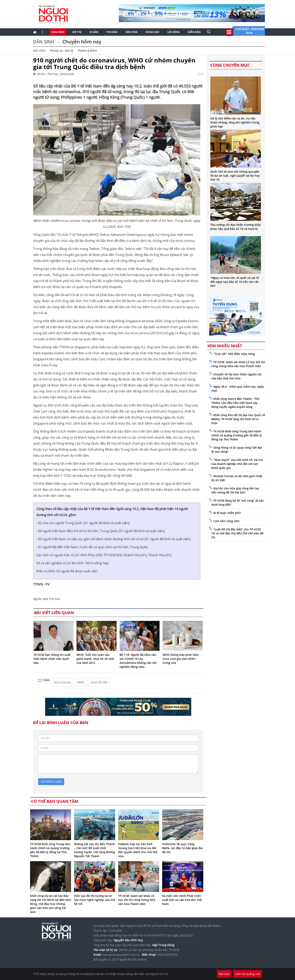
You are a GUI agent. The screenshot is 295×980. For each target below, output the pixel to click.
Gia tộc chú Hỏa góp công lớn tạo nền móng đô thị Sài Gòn (235, 490)
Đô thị (77, 32)
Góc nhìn (39, 50)
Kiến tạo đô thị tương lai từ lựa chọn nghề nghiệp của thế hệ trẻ (95, 900)
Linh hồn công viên (226, 521)
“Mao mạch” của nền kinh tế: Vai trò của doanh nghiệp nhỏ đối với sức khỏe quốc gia (237, 464)
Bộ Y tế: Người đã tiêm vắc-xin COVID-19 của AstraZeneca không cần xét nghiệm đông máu (138, 661)
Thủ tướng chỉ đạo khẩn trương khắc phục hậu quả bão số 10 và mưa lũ (236, 227)
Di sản (94, 32)
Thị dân (112, 32)
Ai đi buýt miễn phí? (227, 513)
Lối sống (173, 32)
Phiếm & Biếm (87, 50)
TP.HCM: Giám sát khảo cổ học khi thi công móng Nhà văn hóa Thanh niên (137, 900)
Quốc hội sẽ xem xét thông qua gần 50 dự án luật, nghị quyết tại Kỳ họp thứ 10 (235, 176)
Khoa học (152, 32)
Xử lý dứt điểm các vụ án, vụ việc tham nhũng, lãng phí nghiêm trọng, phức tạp (235, 122)
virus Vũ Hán (99, 682)
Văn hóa (131, 32)
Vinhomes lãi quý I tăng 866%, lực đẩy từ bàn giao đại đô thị (182, 848)
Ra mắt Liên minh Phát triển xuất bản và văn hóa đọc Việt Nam (182, 900)
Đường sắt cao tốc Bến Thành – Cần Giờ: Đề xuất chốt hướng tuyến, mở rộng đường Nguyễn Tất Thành (95, 850)
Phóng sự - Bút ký (62, 50)
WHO (81, 682)
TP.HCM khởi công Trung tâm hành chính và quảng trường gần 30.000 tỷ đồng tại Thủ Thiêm (50, 850)
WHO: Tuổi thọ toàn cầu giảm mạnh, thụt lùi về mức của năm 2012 (95, 659)
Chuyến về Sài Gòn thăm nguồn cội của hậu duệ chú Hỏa (236, 376)
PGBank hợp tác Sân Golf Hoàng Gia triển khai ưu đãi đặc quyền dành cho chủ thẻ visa (138, 850)
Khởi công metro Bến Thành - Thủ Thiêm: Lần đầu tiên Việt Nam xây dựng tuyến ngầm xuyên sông (235, 403)
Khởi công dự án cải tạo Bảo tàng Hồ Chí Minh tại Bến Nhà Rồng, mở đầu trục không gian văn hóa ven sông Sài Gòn (51, 904)
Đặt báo (224, 974)
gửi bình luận (51, 782)
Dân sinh (58, 32)
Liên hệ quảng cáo (248, 974)
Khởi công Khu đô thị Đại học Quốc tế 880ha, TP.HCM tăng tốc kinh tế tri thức (238, 419)
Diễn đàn (194, 32)
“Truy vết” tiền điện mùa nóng (234, 354)
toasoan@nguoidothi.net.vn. (121, 955)
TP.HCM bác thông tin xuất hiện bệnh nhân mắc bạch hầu (52, 659)
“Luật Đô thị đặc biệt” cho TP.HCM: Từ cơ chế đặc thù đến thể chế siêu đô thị (238, 533)
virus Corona (63, 682)
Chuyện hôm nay (81, 41)
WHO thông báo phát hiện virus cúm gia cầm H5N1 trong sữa (181, 659)
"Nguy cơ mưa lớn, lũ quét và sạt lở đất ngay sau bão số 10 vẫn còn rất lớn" (235, 282)
